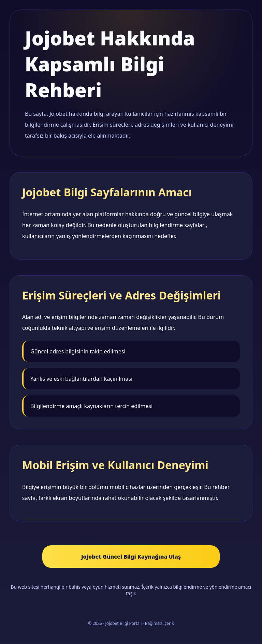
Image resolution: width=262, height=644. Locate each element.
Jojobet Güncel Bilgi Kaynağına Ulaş (131, 557)
